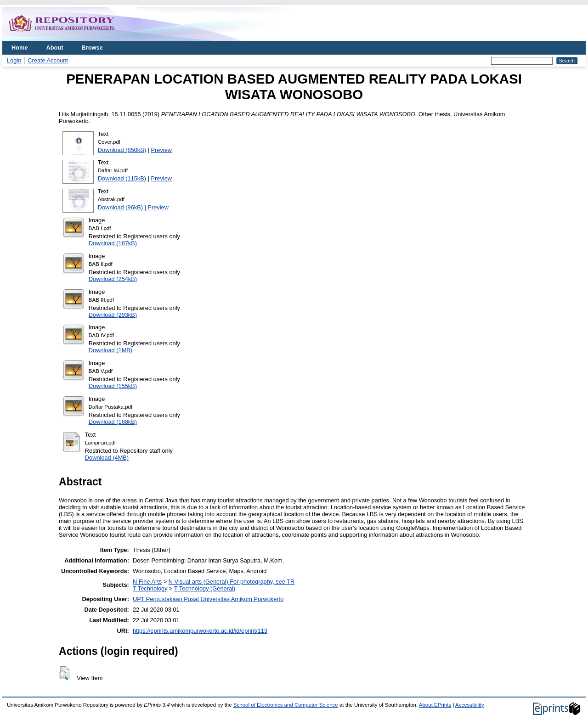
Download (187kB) (113, 243)
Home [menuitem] (20, 48)
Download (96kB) (120, 207)
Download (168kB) (113, 422)
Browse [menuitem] (92, 48)
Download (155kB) (113, 386)
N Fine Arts (147, 582)
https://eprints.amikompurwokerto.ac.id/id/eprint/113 (200, 631)
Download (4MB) (107, 458)
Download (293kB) (113, 315)
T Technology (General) (205, 588)
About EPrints (435, 705)
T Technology (150, 588)
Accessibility (470, 705)
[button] (64, 673)
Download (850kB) (122, 150)
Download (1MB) (110, 350)
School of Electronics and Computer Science (286, 705)
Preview (162, 150)
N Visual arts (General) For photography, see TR (232, 582)
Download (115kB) (122, 178)
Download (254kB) (113, 279)
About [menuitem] (55, 48)
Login (14, 60)
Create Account (48, 60)
